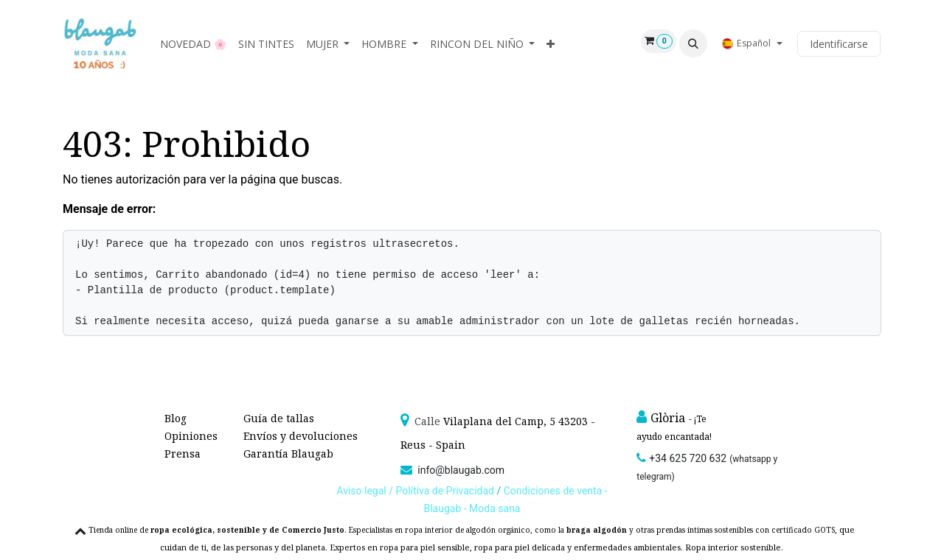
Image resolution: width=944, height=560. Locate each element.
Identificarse (839, 44)
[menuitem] (193, 44)
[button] (693, 43)
